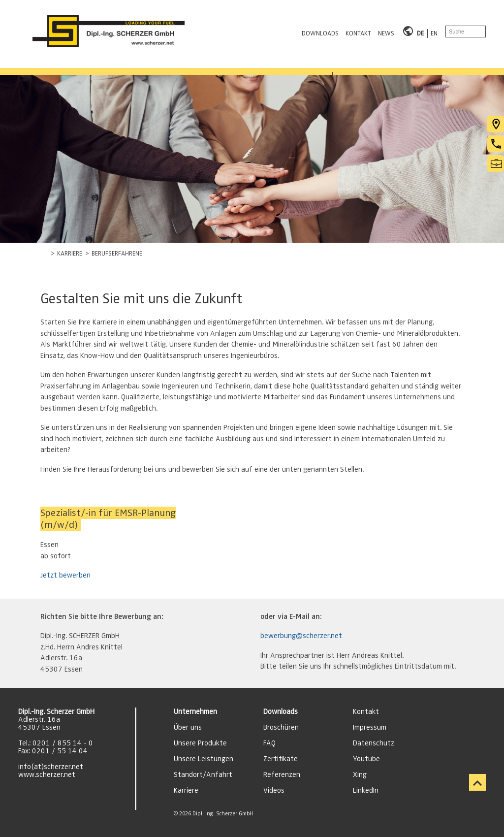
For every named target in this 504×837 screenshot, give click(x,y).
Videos (274, 790)
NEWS (387, 31)
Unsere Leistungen (204, 759)
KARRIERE (267, 65)
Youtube (366, 759)
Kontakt (366, 711)
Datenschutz (374, 743)
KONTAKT (359, 31)
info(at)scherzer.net (51, 767)
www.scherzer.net (47, 774)
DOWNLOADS (321, 31)
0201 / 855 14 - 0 (63, 743)
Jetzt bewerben (65, 575)
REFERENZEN (200, 65)
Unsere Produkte (200, 743)
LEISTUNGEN (128, 65)
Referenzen (282, 774)
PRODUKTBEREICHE (47, 65)
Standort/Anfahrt (203, 774)
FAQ (269, 743)
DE (421, 31)
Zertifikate (281, 759)
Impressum (370, 727)
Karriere (186, 790)
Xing (360, 774)
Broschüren (281, 727)
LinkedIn (366, 790)
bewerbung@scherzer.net (301, 636)
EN (434, 31)
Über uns (188, 727)
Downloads (281, 711)
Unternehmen (195, 711)
